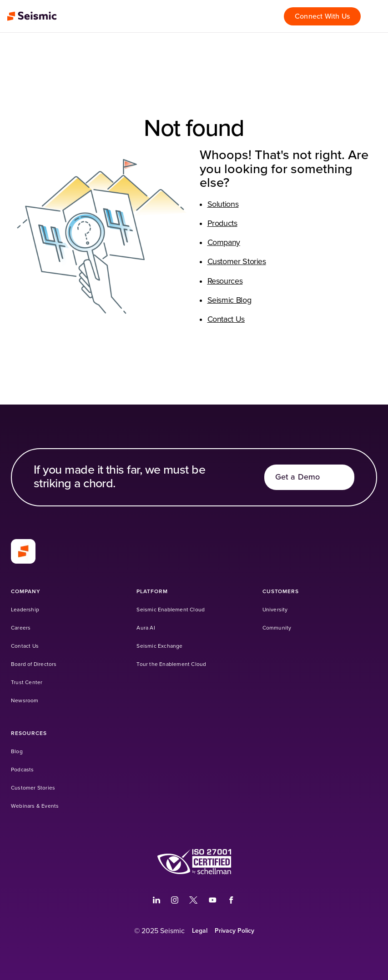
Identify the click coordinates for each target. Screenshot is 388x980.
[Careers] (21, 628)
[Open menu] (376, 16)
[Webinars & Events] (35, 806)
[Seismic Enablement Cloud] (171, 610)
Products (222, 224)
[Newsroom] (25, 701)
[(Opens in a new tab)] (156, 900)
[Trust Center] (27, 682)
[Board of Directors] (34, 664)
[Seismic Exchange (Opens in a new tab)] (159, 646)
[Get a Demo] (309, 477)
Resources (225, 281)
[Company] (26, 592)
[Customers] (281, 592)
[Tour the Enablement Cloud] (171, 664)
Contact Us (226, 320)
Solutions (223, 205)
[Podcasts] (23, 770)
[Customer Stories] (33, 788)
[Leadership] (25, 610)
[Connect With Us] (322, 16)
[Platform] (152, 592)
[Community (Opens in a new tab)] (277, 628)
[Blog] (17, 752)
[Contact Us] (25, 646)
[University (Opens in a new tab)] (275, 610)
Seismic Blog (229, 300)
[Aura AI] (146, 628)
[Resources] (29, 733)
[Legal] (200, 931)
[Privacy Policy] (234, 931)
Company (224, 243)
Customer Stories (237, 262)
